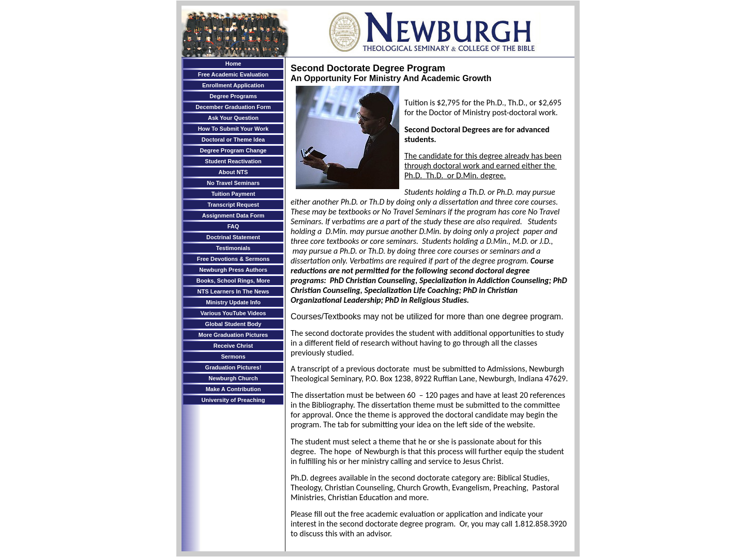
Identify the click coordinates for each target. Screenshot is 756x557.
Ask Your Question (233, 118)
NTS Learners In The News (233, 291)
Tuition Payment (233, 194)
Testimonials (233, 248)
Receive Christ (233, 346)
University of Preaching (233, 400)
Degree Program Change (233, 150)
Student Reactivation (233, 161)
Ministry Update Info (233, 302)
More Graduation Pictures (233, 335)
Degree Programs (233, 96)
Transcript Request (233, 205)
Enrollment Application (233, 85)
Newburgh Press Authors (233, 270)
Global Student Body (233, 324)
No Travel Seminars (233, 183)
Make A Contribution (233, 389)
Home (233, 64)
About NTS (233, 172)
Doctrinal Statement (233, 237)
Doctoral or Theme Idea (233, 140)
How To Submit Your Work (233, 129)
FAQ (233, 226)
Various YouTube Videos (233, 313)
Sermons (233, 357)
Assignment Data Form (233, 215)
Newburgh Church (233, 378)
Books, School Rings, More (233, 281)
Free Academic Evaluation (233, 74)
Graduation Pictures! (233, 367)
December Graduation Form (233, 107)
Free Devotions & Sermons (233, 259)
